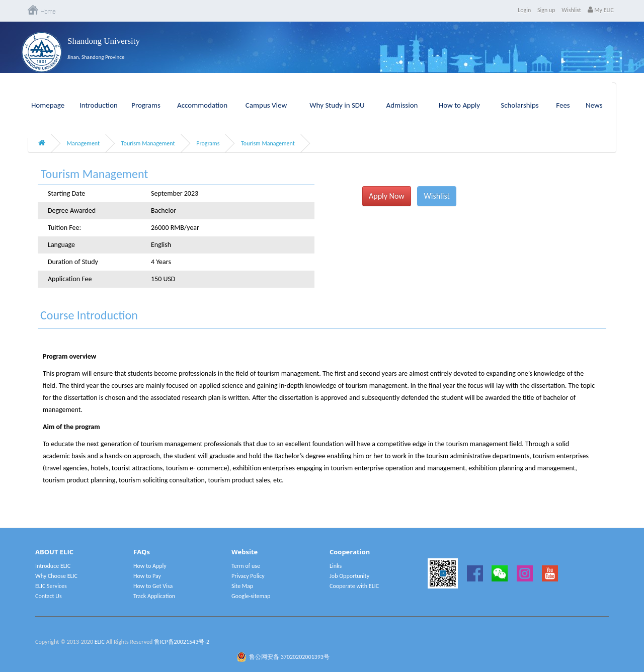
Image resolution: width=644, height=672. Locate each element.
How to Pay (147, 576)
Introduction (99, 105)
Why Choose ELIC (56, 576)
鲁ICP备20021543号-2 (182, 642)
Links (336, 566)
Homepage (48, 105)
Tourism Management (148, 143)
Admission (402, 105)
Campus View (266, 105)
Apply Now (387, 196)
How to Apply (459, 105)
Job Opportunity (349, 576)
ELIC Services (51, 586)
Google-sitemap (251, 596)
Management (83, 143)
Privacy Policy (248, 576)
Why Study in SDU (337, 105)
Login (524, 10)
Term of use (246, 566)
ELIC (100, 642)
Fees (563, 105)
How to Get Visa (153, 586)
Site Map (242, 586)
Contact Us (49, 596)
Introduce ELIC (53, 566)
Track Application (154, 596)
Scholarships (520, 105)
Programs (146, 105)
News (594, 105)
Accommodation (202, 105)
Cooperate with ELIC (354, 586)
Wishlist (571, 10)
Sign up (546, 10)
